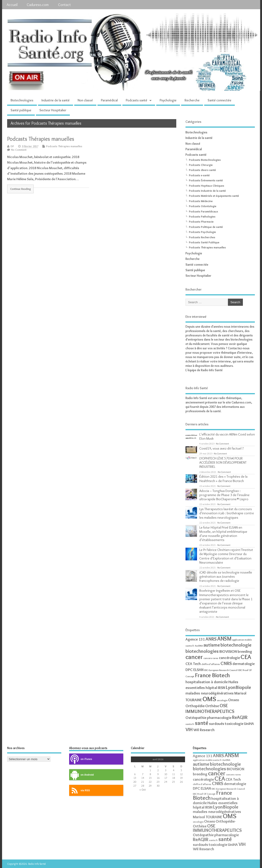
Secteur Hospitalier (53, 110)
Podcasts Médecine (201, 201)
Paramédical (109, 100)
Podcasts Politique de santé (206, 227)
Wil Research (204, 730)
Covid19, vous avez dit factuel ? (221, 448)
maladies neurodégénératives (210, 693)
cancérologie (229, 658)
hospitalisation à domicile (207, 682)
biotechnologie (236, 645)
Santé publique (21, 110)
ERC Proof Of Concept (204, 794)
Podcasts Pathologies (202, 216)
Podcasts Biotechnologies (205, 160)
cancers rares (211, 658)
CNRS (226, 663)
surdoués (217, 724)
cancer (194, 657)
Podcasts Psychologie (202, 232)
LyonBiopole (238, 687)
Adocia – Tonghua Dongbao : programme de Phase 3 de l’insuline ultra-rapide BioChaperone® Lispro (224, 495)
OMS (209, 699)
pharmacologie (219, 718)
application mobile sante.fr (207, 760)
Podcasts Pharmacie (201, 222)
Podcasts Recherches (202, 237)
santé (202, 723)
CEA (246, 657)
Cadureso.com (38, 5)
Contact (64, 5)
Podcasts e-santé (199, 175)
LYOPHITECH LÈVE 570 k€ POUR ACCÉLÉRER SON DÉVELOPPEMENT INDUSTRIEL (223, 462)
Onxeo (234, 700)
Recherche (192, 100)
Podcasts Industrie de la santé (207, 191)
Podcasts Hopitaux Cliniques (207, 186)
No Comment (19, 150)
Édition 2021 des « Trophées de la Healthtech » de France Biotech (223, 478)
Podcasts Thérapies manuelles (41, 139)
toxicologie (234, 724)
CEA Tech (193, 664)
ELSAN (198, 670)
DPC (189, 670)
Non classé (85, 100)
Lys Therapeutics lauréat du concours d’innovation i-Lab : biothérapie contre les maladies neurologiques (227, 513)
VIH (189, 729)
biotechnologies (202, 651)
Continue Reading (21, 189)
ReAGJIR (240, 717)
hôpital (211, 688)
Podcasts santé (137, 100)
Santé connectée (219, 100)
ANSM (224, 639)
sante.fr (190, 724)
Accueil (12, 5)
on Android (81, 775)
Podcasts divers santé (202, 170)
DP (12, 146)
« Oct (143, 790)
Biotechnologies (22, 100)
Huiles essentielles (222, 803)
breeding (245, 651)
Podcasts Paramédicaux (203, 211)
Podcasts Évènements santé (206, 180)
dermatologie (244, 664)
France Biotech (212, 675)
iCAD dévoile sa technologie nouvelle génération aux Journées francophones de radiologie (226, 576)
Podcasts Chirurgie (201, 165)
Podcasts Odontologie (203, 206)
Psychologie (168, 100)
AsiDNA (199, 646)
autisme (212, 645)
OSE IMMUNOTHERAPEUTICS (210, 708)
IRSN (221, 688)
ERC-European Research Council (221, 670)
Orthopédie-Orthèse (202, 706)
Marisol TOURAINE (208, 817)
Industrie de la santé (56, 100)
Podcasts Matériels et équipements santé (214, 196)
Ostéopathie (196, 718)
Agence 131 (195, 639)
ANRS (211, 639)
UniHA (249, 724)
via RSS (79, 790)
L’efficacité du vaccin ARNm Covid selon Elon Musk (227, 436)
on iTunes (81, 759)
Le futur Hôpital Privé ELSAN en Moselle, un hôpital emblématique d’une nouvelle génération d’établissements (223, 534)
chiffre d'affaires (211, 664)
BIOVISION (228, 651)
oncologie (222, 700)
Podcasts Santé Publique (204, 242)
